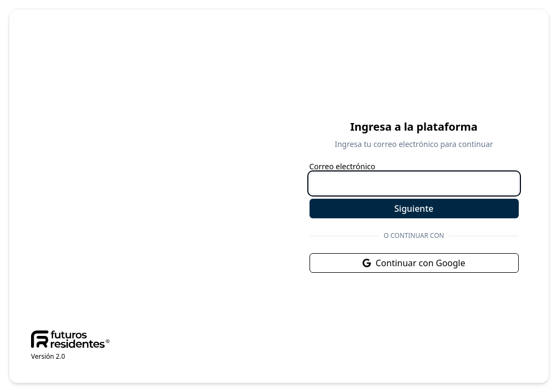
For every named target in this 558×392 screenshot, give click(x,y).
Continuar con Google (414, 263)
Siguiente (414, 209)
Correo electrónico (342, 167)
